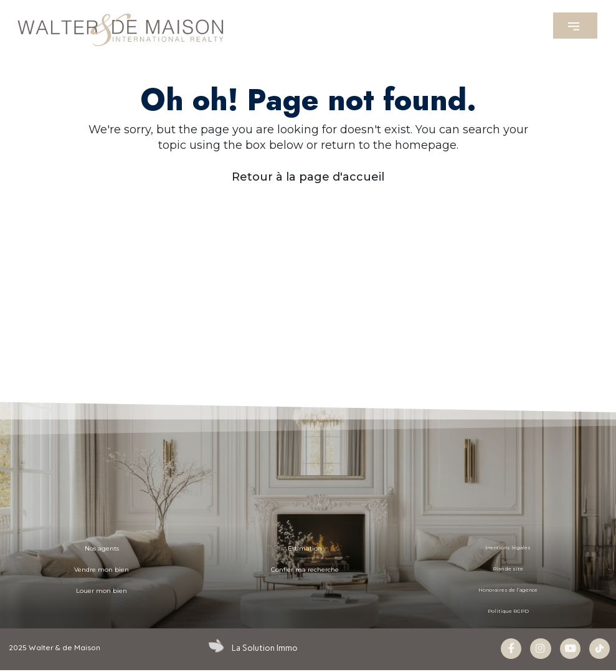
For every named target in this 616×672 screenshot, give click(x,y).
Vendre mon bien (102, 569)
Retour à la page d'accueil (308, 177)
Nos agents (102, 548)
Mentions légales (508, 548)
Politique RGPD (508, 612)
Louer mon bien (102, 590)
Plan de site (508, 569)
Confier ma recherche (305, 569)
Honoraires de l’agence (508, 590)
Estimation (305, 548)
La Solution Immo (262, 648)
